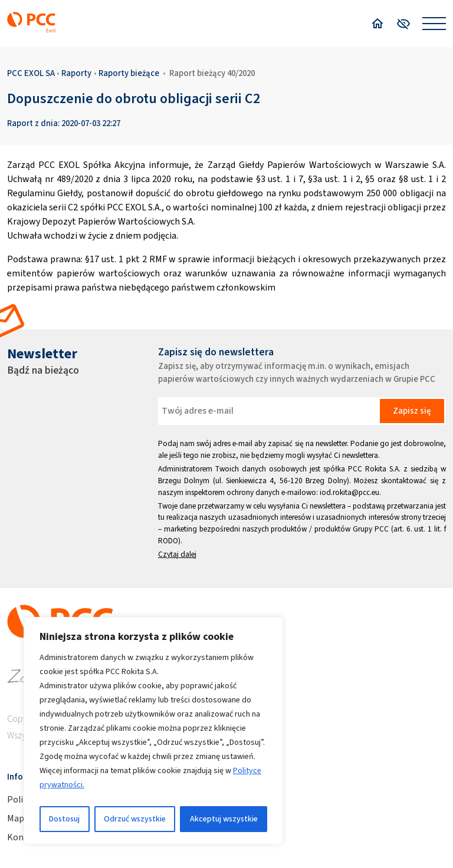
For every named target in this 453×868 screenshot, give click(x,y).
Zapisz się (412, 411)
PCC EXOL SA (31, 73)
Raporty (76, 73)
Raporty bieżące (129, 73)
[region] (153, 731)
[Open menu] (434, 24)
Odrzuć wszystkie (135, 819)
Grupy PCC (371, 529)
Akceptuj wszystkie (224, 819)
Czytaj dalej (177, 554)
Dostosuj (64, 819)
